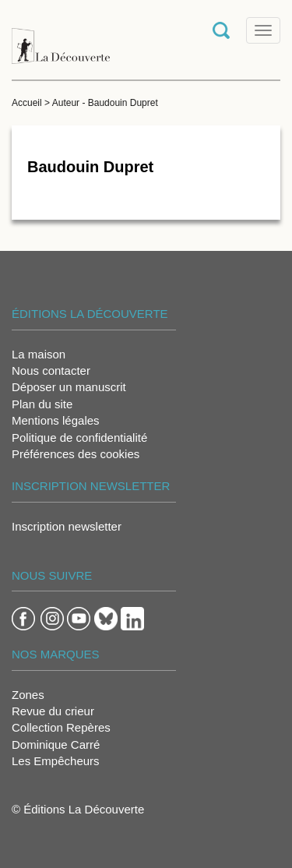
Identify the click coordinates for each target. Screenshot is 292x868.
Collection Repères (61, 727)
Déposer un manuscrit (69, 387)
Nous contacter (51, 370)
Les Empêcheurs (56, 761)
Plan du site (42, 404)
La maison (39, 354)
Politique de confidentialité (79, 438)
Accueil (27, 103)
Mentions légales (56, 420)
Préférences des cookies (76, 454)
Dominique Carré (56, 745)
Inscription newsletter (67, 526)
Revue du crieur (53, 711)
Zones (28, 695)
